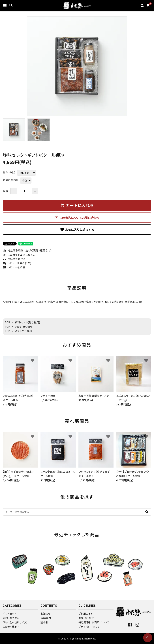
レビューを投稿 (14, 267)
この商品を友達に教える (19, 255)
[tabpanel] (77, 66)
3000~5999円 (23, 327)
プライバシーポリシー (91, 627)
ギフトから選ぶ (23, 331)
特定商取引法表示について (94, 622)
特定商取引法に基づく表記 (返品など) (27, 250)
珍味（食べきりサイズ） (15, 622)
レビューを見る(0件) (17, 263)
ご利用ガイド (86, 614)
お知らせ (45, 614)
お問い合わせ (86, 618)
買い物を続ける (14, 259)
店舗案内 (46, 618)
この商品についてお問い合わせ (77, 218)
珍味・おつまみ (11, 618)
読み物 (44, 622)
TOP (7, 322)
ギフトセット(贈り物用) (27, 322)
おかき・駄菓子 (11, 627)
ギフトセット (9, 614)
